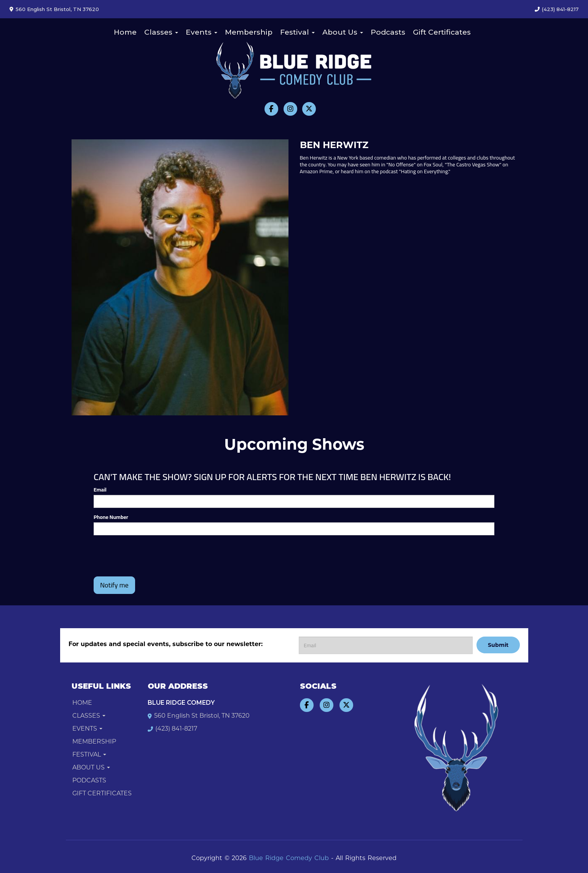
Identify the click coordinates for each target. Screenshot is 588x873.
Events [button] (202, 32)
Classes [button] (161, 32)
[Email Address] (386, 645)
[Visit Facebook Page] (271, 109)
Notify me (114, 585)
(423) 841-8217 (560, 9)
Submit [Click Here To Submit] (498, 645)
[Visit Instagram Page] (290, 109)
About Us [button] (343, 32)
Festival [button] (297, 32)
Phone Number (111, 517)
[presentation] (151, 556)
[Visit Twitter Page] (309, 109)
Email (100, 490)
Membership (249, 32)
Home (125, 32)
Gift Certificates (442, 32)
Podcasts (388, 32)
